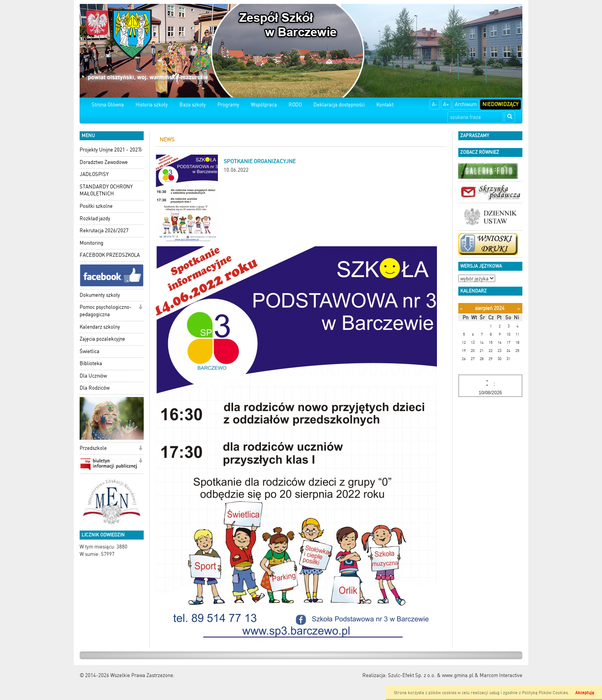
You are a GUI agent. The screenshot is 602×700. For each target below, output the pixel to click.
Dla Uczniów (93, 376)
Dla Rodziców (95, 388)
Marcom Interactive (501, 675)
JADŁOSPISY (94, 174)
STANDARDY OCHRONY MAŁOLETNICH (106, 190)
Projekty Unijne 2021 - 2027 (110, 150)
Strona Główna (108, 105)
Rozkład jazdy (95, 219)
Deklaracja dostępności (339, 105)
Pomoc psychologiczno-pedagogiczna (106, 311)
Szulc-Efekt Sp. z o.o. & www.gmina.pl (431, 675)
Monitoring (91, 243)
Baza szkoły (193, 105)
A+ (446, 104)
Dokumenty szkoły (100, 295)
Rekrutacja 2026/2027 (104, 231)
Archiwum (466, 104)
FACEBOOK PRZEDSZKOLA (110, 255)
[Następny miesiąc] (519, 309)
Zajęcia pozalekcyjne (102, 339)
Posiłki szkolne (96, 206)
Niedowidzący (500, 104)
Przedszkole (93, 448)
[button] (140, 151)
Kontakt (385, 105)
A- (435, 104)
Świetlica (90, 351)
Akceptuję (585, 693)
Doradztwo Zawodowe (104, 162)
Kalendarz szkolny (100, 327)
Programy (228, 105)
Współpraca (264, 105)
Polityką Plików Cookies (545, 693)
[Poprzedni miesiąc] (461, 309)
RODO (295, 105)
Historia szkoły (152, 105)
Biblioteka (91, 363)
